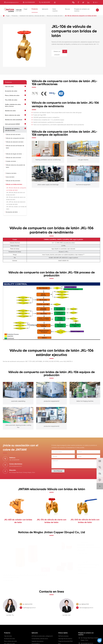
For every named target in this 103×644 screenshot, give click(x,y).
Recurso (67, 9)
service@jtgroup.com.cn (12, 2)
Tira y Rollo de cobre (11, 100)
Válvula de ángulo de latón (14, 154)
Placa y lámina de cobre (12, 95)
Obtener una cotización (60, 53)
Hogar (25, 9)
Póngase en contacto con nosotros (82, 10)
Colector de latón (11, 173)
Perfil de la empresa (63, 637)
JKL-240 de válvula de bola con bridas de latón (85, 520)
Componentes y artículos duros (40, 639)
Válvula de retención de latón (15, 142)
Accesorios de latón (12, 212)
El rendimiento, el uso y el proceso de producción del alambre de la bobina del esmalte (26, 577)
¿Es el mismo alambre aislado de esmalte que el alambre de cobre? (88, 568)
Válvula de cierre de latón (14, 158)
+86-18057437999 (45, 2)
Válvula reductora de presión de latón (15, 166)
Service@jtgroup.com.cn (86, 608)
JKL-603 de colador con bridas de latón (18, 521)
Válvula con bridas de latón (55, 16)
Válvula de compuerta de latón (15, 138)
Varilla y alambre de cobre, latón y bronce (13, 105)
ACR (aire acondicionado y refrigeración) (42, 637)
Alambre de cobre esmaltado (14, 120)
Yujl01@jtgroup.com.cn (29, 608)
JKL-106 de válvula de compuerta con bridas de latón (81, 16)
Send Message (58, 471)
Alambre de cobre (10, 111)
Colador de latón (11, 161)
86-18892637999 (84, 605)
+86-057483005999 (30, 2)
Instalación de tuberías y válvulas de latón (32, 16)
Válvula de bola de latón (13, 134)
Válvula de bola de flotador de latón (15, 147)
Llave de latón (10, 177)
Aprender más (10, 581)
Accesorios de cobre (11, 91)
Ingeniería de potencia (37, 642)
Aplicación (45, 9)
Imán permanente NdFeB (12, 124)
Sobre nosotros (55, 10)
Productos (35, 9)
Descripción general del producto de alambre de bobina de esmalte (88, 548)
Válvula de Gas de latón (13, 181)
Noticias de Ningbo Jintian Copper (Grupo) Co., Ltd (51, 533)
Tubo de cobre (9, 87)
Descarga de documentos (65, 639)
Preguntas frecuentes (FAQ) (65, 642)
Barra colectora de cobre (12, 115)
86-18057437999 (28, 605)
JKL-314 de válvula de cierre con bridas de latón (52, 520)
